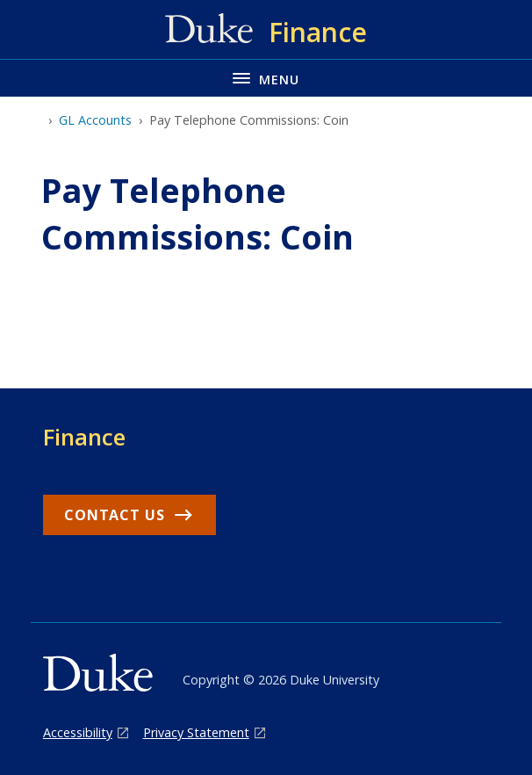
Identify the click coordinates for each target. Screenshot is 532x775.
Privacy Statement (196, 732)
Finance (84, 437)
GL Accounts (95, 120)
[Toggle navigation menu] (266, 78)
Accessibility (78, 732)
